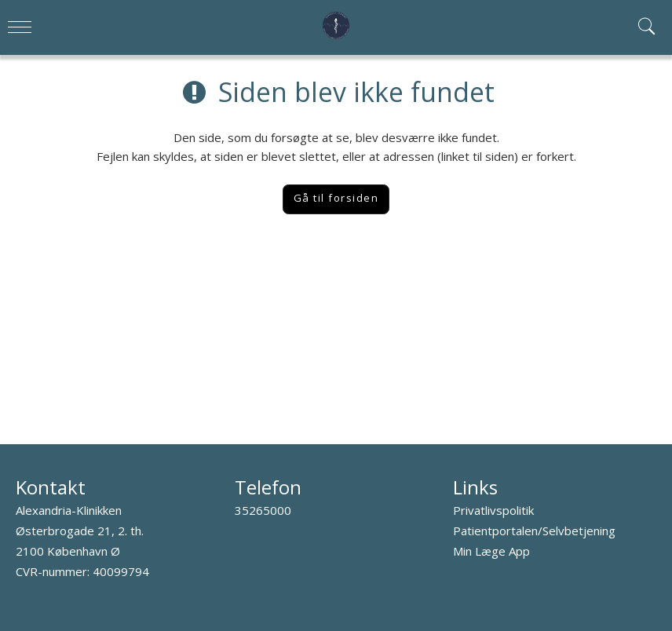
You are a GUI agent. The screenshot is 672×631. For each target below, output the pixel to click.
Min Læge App (491, 551)
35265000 (263, 510)
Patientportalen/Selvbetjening (534, 531)
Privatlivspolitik (493, 510)
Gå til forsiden (336, 198)
